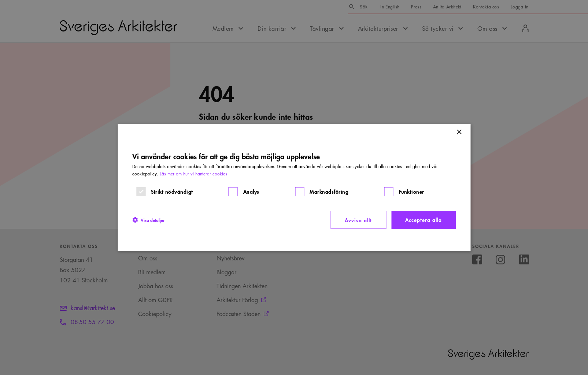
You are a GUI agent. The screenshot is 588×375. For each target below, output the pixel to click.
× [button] (459, 132)
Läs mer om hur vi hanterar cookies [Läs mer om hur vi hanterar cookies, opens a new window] (193, 174)
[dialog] (294, 187)
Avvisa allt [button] (358, 220)
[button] (148, 220)
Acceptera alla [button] (424, 220)
